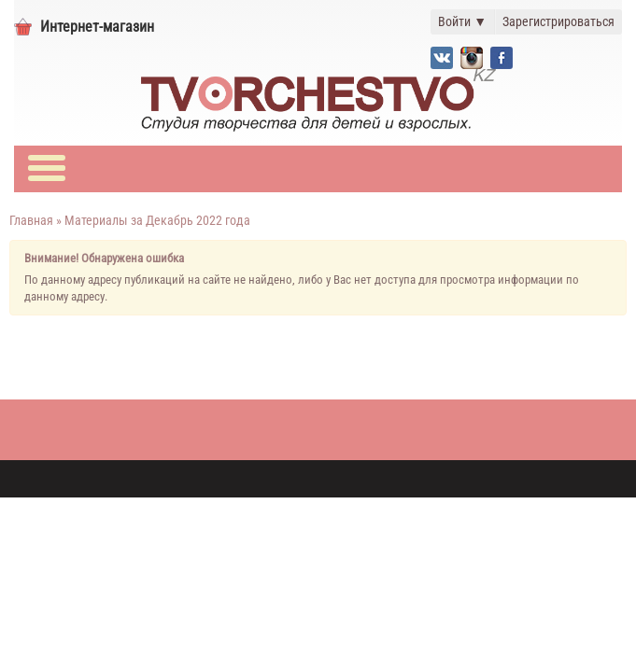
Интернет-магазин (97, 27)
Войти (462, 21)
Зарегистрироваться (558, 21)
